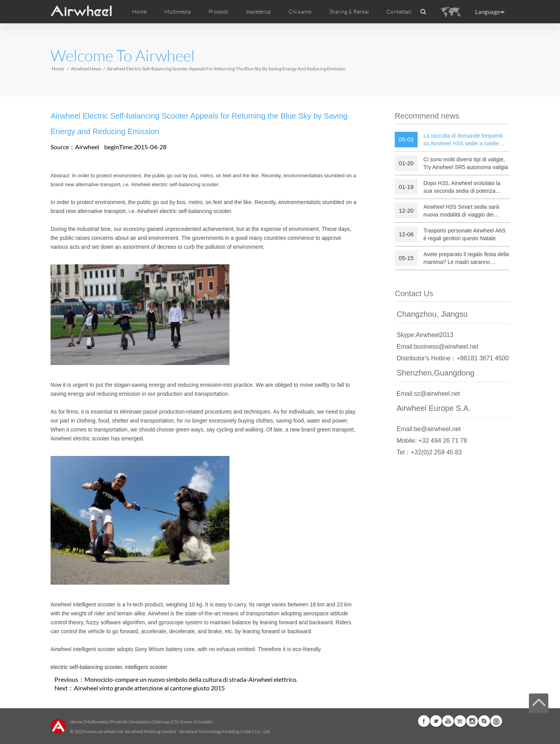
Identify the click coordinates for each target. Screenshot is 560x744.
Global (496, 721)
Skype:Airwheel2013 (425, 335)
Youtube (448, 721)
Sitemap (162, 722)
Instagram (472, 721)
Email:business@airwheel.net (437, 347)
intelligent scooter (146, 667)
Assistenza (258, 12)
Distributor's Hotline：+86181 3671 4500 (453, 358)
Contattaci (399, 12)
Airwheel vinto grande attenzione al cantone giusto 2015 (149, 688)
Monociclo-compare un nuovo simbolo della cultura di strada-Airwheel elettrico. (191, 679)
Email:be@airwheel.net (429, 429)
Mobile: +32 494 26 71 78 (432, 441)
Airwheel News (86, 69)
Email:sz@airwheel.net (428, 394)
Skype (484, 721)
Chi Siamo (182, 722)
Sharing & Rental (349, 12)
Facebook (424, 721)
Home (139, 12)
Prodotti (218, 12)
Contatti (203, 722)
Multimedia (96, 722)
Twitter (436, 721)
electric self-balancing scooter (86, 667)
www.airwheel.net (105, 731)
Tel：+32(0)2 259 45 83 (429, 452)
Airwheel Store (460, 721)
